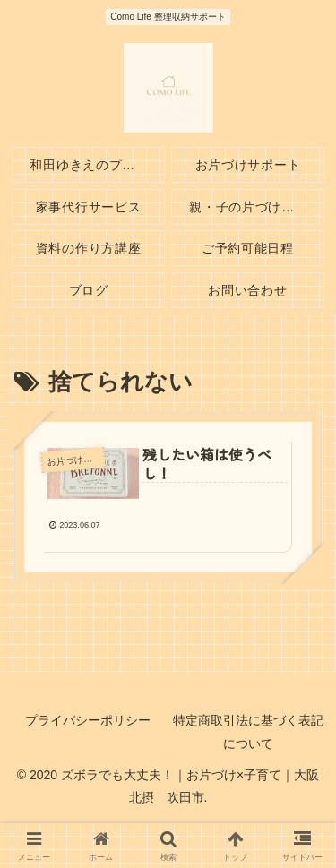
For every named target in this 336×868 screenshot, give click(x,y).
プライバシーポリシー (88, 720)
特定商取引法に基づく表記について (248, 731)
